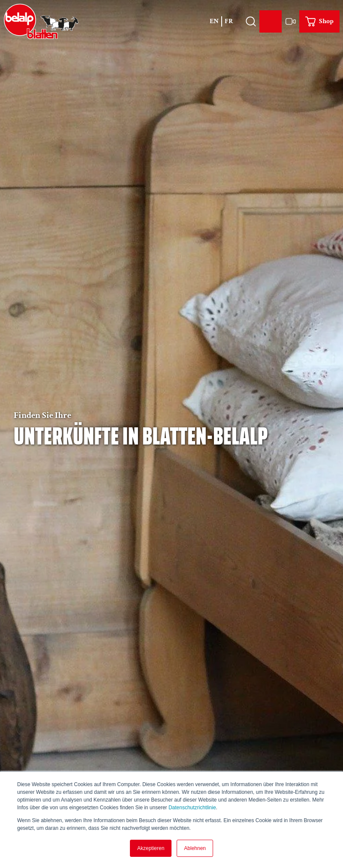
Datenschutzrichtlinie (192, 808)
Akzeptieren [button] (151, 848)
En (214, 21)
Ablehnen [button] (195, 848)
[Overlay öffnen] (251, 21)
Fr (229, 21)
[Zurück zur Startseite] (41, 21)
